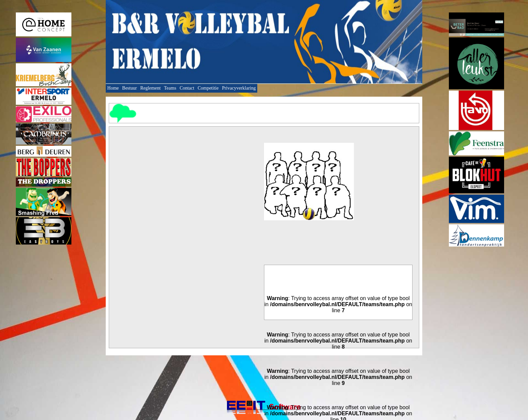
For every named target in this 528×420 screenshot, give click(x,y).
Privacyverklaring (239, 88)
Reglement (150, 88)
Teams (170, 88)
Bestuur (130, 88)
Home (113, 88)
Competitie (208, 88)
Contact (187, 88)
